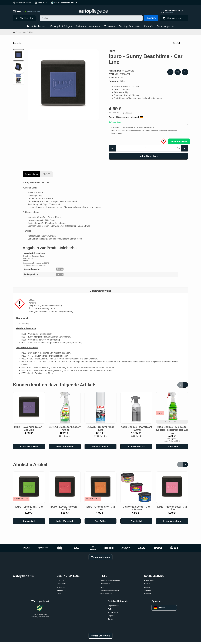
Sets (159, 26)
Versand (129, 113)
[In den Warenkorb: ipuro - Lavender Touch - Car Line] (29, 447)
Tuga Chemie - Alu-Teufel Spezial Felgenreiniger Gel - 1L (172, 430)
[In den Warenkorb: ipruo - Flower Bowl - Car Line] (172, 521)
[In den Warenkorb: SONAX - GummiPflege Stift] (100, 447)
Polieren (81, 26)
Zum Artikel (172, 446)
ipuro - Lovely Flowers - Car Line (65, 508)
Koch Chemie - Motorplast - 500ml (136, 428)
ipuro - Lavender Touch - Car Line (29, 428)
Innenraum (95, 26)
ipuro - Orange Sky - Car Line (100, 508)
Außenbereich (39, 26)
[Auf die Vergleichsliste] (178, 72)
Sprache (156, 601)
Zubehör (149, 26)
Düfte (122, 81)
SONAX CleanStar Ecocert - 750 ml (65, 428)
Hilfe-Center (42, 2)
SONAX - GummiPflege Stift (100, 428)
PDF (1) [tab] (46, 174)
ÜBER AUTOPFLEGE (68, 576)
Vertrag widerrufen (100, 557)
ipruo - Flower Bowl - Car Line (172, 508)
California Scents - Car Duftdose (136, 508)
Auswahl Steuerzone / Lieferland (126, 117)
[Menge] (146, 148)
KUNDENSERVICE (154, 576)
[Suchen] (91, 18)
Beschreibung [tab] (31, 174)
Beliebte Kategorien (118, 601)
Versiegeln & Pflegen (62, 26)
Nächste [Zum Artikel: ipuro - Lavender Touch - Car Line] (176, 43)
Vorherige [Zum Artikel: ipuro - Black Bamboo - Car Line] (17, 43)
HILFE (104, 576)
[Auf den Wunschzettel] (170, 72)
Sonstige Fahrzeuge (130, 26)
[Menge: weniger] (112, 148)
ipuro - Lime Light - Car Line (29, 508)
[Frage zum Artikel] (185, 72)
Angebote (169, 26)
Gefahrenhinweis (179, 141)
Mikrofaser (110, 26)
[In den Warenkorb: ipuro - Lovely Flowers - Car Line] (65, 521)
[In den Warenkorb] (148, 156)
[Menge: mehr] (185, 148)
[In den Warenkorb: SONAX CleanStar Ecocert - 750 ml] (65, 447)
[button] (19, 55)
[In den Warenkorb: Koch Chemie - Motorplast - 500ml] (136, 447)
